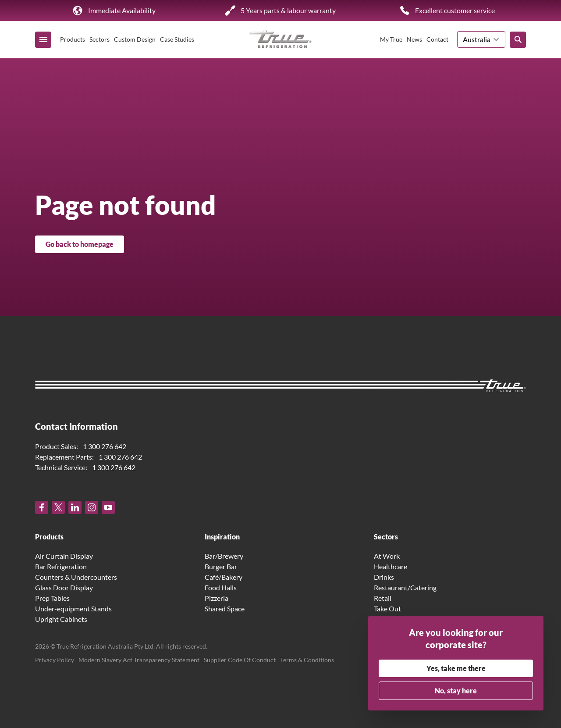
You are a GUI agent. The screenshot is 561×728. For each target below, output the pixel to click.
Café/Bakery (224, 577)
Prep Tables (52, 598)
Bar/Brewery (224, 556)
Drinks (384, 577)
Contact (437, 39)
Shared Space (225, 608)
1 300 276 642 (105, 446)
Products (73, 39)
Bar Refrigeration (61, 566)
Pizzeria (217, 598)
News (414, 39)
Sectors (99, 39)
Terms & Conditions (307, 660)
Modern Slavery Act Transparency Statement (139, 660)
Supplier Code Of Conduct (240, 660)
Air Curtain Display (64, 556)
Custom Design (135, 39)
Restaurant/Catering (405, 587)
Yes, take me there (456, 668)
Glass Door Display (64, 587)
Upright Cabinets (61, 619)
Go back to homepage (80, 244)
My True (391, 39)
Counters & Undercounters (76, 577)
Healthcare (391, 566)
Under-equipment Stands (73, 608)
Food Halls (221, 587)
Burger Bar (221, 566)
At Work (387, 556)
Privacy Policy (55, 660)
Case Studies (177, 39)
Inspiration (222, 537)
